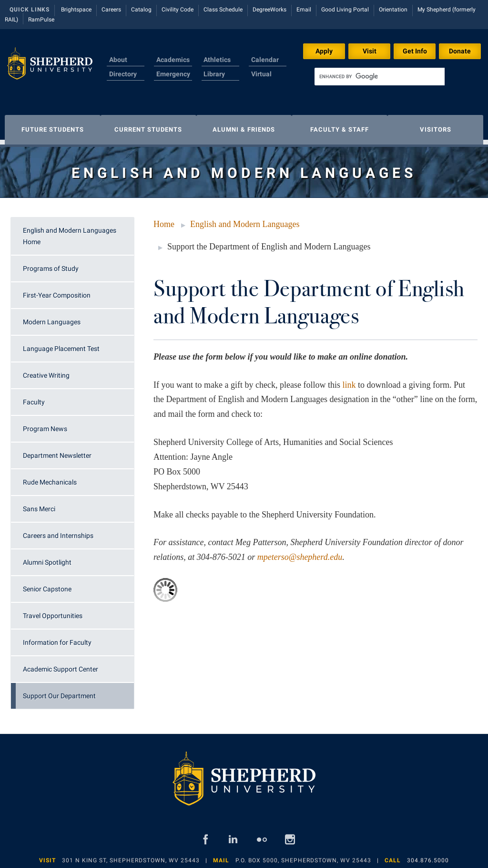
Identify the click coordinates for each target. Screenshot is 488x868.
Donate (460, 51)
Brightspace (76, 10)
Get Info (415, 51)
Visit (370, 51)
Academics (173, 60)
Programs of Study (51, 264)
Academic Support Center (61, 664)
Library (214, 74)
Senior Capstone (47, 584)
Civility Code (178, 10)
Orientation (393, 10)
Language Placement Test (61, 344)
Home (164, 219)
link (349, 380)
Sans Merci (39, 504)
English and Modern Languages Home (70, 231)
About (118, 60)
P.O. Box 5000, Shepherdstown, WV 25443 (303, 856)
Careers (111, 10)
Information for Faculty (57, 638)
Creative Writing (46, 371)
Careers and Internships (58, 531)
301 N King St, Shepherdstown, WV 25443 (131, 856)
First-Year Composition (57, 290)
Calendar (265, 60)
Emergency (173, 74)
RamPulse (41, 20)
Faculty (34, 397)
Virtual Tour (261, 80)
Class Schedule (223, 10)
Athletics (217, 60)
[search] (380, 77)
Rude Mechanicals (50, 477)
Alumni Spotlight (47, 558)
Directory (123, 74)
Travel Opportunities (53, 611)
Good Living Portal (345, 10)
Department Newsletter (57, 451)
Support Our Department (59, 691)
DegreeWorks (269, 10)
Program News (45, 424)
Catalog (141, 10)
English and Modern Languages (245, 219)
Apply (324, 51)
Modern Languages (52, 317)
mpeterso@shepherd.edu (300, 552)
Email (304, 10)
